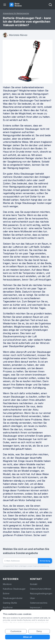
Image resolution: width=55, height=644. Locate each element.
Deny (39, 631)
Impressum (35, 607)
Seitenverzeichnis (39, 603)
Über (32, 598)
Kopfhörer (8, 607)
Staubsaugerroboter (13, 598)
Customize (16, 631)
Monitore (7, 584)
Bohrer (6, 593)
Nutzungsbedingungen (41, 593)
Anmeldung (45, 561)
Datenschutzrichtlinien (41, 589)
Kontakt (34, 584)
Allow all (28, 637)
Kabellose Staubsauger (14, 589)
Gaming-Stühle (10, 603)
